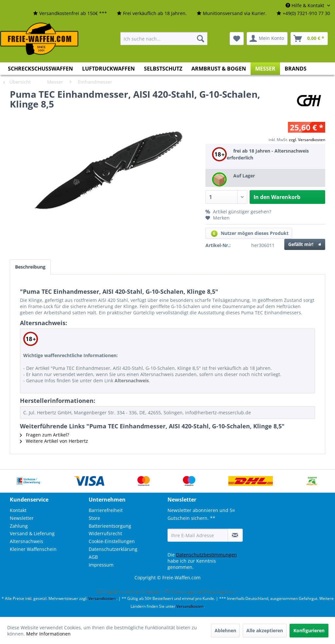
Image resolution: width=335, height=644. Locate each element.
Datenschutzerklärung (113, 549)
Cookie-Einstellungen (112, 541)
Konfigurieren (309, 630)
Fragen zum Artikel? (44, 435)
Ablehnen (225, 630)
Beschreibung (30, 267)
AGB (93, 557)
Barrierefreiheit (106, 510)
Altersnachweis (26, 541)
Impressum (101, 565)
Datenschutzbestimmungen (206, 555)
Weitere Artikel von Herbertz (54, 441)
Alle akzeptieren (265, 630)
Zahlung (19, 526)
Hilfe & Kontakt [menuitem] (306, 5)
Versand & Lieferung (32, 533)
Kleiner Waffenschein (33, 549)
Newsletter (22, 518)
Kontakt (18, 510)
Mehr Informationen (48, 634)
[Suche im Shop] (164, 39)
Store (94, 518)
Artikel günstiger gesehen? (238, 212)
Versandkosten (102, 598)
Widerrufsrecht (105, 533)
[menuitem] (70, 14)
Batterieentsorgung (110, 526)
